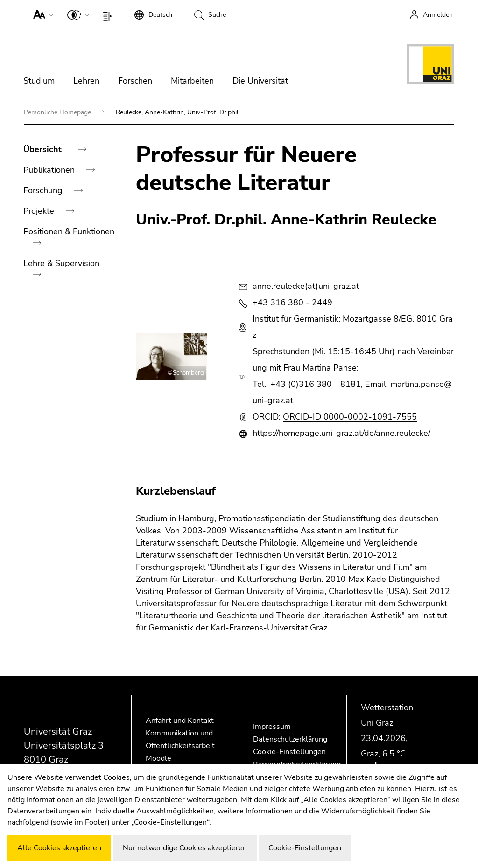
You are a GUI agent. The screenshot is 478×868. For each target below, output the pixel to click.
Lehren (86, 81)
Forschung (44, 190)
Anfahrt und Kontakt (180, 721)
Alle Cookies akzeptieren (59, 848)
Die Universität (260, 81)
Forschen (135, 81)
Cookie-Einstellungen (289, 752)
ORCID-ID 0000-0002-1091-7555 (350, 417)
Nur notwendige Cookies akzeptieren (185, 848)
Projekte (40, 211)
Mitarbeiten (192, 81)
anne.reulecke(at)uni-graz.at (306, 286)
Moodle (158, 758)
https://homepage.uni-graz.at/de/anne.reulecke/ (341, 433)
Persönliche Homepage (58, 112)
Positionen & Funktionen (69, 231)
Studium (39, 81)
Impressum (272, 727)
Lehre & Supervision (61, 263)
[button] (41, 14)
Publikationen (50, 170)
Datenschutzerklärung (290, 739)
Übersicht (44, 149)
